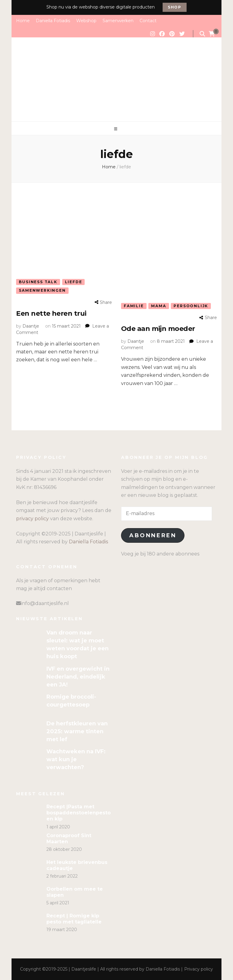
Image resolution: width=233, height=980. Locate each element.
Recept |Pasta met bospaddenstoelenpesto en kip (79, 813)
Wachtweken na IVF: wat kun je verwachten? (76, 759)
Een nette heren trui (51, 313)
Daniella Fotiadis (53, 21)
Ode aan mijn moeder (158, 329)
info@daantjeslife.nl (45, 603)
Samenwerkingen (42, 290)
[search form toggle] (202, 34)
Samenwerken (118, 21)
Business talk (38, 282)
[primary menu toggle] (116, 129)
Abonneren (153, 535)
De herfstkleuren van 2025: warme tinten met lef (77, 731)
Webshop (86, 21)
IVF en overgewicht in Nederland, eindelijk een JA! (78, 677)
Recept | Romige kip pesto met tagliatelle (74, 919)
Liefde (74, 282)
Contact (148, 21)
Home (23, 21)
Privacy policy (199, 969)
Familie (134, 306)
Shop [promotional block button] (175, 7)
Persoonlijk (191, 306)
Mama (159, 306)
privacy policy (32, 519)
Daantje (31, 326)
